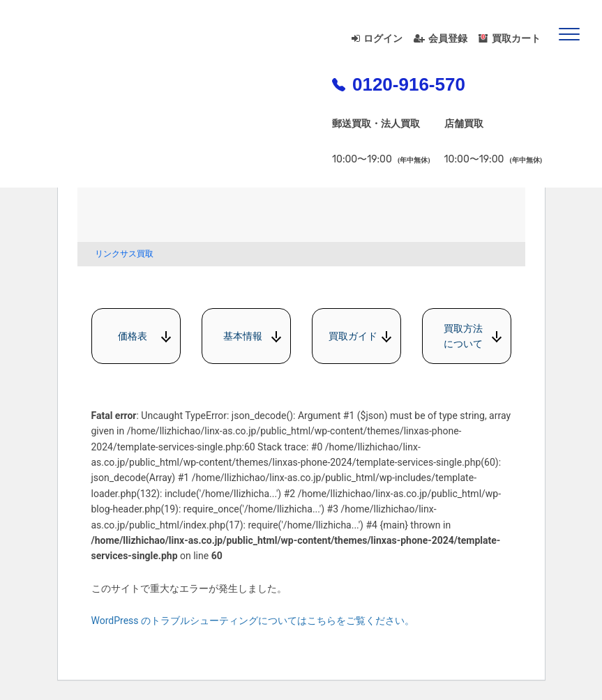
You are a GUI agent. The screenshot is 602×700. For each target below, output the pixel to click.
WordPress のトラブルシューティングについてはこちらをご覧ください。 (253, 621)
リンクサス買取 (124, 254)
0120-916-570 (399, 84)
